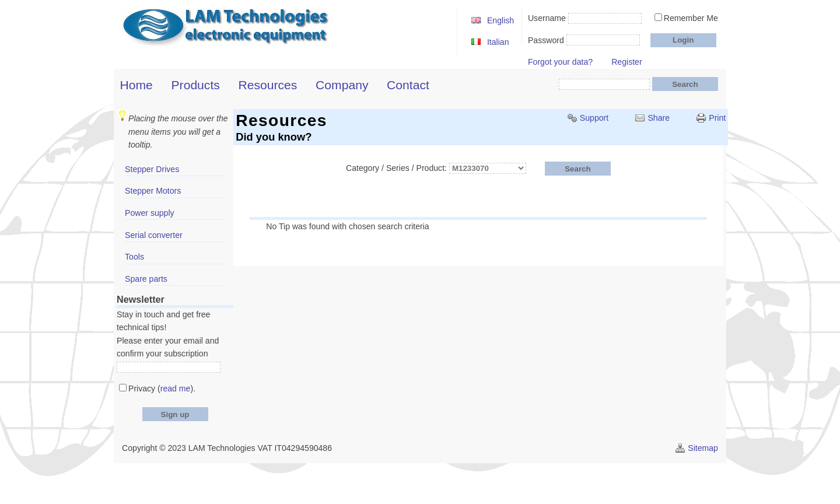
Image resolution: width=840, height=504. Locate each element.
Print (717, 118)
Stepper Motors (153, 191)
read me (176, 388)
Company (342, 85)
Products (196, 85)
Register (626, 62)
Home (136, 85)
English (501, 20)
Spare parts (146, 279)
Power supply (150, 213)
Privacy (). (162, 388)
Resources (268, 85)
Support (594, 118)
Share (659, 118)
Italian (498, 42)
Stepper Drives (152, 169)
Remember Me (691, 18)
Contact (408, 85)
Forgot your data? (560, 62)
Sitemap (703, 448)
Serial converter (154, 235)
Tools (134, 257)
